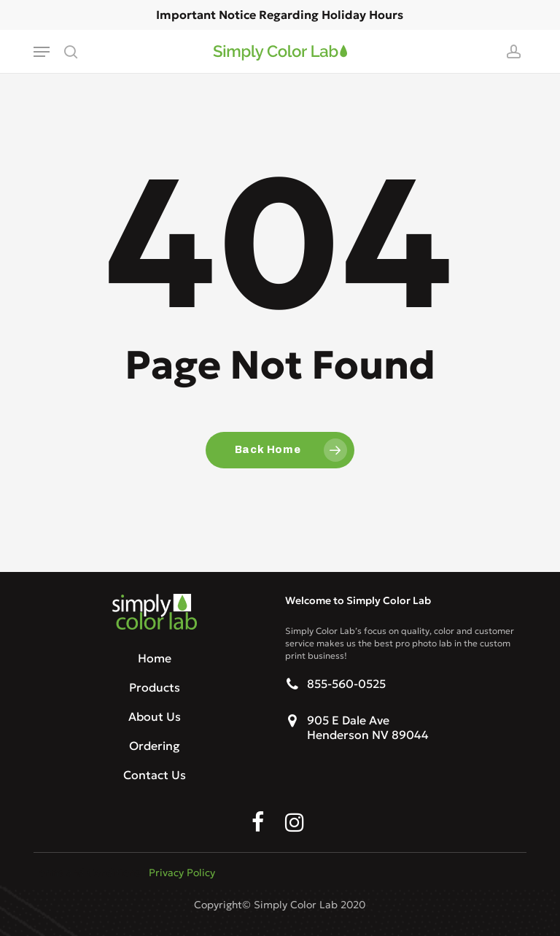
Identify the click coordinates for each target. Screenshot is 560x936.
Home (155, 658)
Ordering (155, 746)
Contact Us (155, 775)
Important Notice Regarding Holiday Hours (280, 15)
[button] (42, 52)
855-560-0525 (346, 684)
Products (155, 687)
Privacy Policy (182, 873)
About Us (155, 716)
